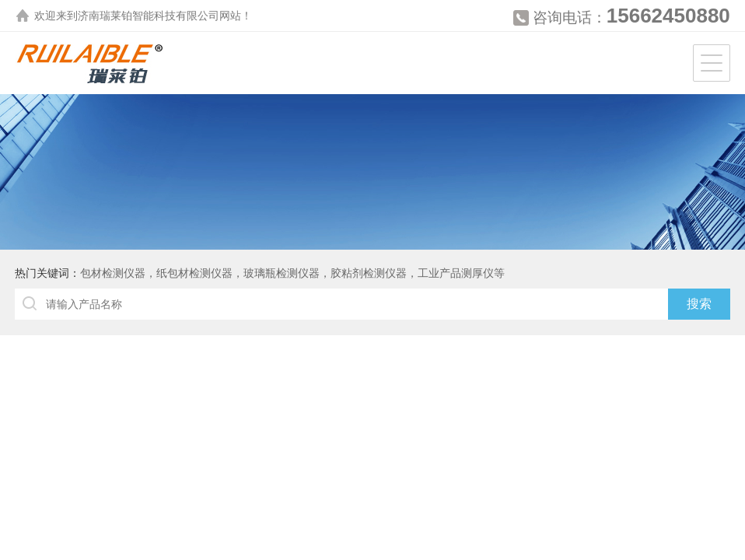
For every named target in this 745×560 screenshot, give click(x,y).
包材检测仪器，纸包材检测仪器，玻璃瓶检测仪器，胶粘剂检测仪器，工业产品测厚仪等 (292, 273)
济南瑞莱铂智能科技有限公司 (149, 16)
